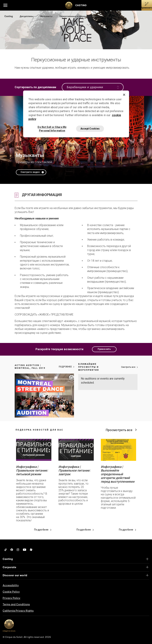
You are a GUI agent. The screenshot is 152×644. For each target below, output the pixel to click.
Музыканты (47, 16)
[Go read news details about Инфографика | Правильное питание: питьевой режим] (34, 450)
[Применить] (147, 5)
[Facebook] (12, 550)
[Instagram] (18, 550)
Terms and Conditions (16, 604)
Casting (9, 16)
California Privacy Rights (18, 611)
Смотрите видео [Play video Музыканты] (30, 172)
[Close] (124, 95)
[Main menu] (5, 5)
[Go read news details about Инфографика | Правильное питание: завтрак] (76, 450)
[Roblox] (31, 550)
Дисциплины (27, 16)
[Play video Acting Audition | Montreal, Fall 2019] (44, 396)
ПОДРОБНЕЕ (65, 367)
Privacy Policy (11, 598)
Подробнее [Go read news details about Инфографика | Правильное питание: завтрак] (84, 530)
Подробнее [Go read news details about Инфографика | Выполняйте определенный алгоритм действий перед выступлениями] (126, 530)
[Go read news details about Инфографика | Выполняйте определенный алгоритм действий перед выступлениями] (118, 450)
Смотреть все (128, 367)
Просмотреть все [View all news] (119, 430)
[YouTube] (25, 550)
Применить (104, 349)
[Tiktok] (6, 550)
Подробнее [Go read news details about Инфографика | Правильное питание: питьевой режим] (41, 530)
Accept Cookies (90, 129)
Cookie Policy (11, 592)
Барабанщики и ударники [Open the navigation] (93, 87)
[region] (76, 114)
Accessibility (11, 585)
